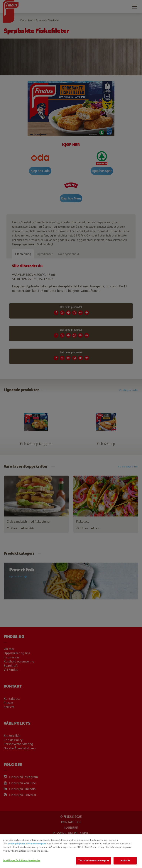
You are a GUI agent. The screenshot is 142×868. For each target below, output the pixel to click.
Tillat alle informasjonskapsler (94, 861)
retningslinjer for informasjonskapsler (27, 844)
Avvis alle (125, 861)
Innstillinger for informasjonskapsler (22, 860)
